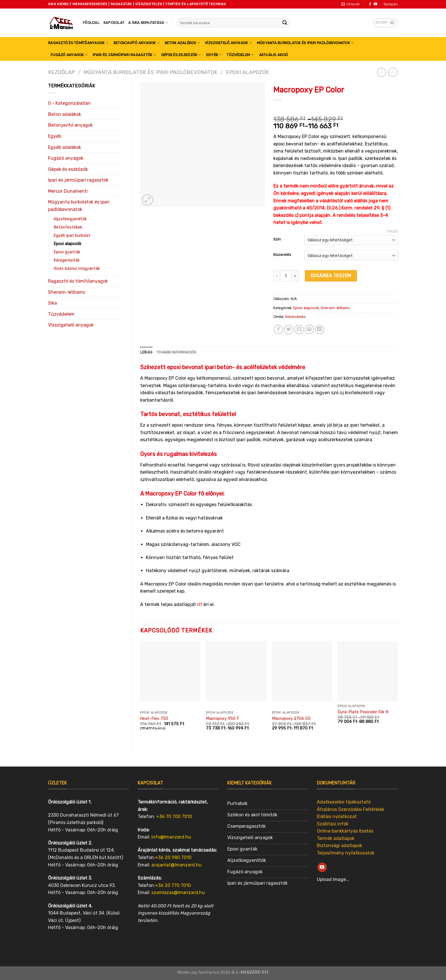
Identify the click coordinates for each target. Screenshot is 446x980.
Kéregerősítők (67, 260)
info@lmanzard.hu (171, 837)
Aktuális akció (274, 55)
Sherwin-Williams (67, 292)
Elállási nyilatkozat (337, 816)
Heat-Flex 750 (154, 719)
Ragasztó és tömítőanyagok (78, 43)
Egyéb (214, 55)
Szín (277, 239)
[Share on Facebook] (278, 329)
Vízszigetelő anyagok (228, 43)
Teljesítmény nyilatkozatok (346, 853)
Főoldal (91, 23)
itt (200, 604)
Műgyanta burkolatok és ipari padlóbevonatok (305, 43)
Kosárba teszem (331, 276)
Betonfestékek (68, 227)
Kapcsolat (114, 23)
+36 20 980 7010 (173, 857)
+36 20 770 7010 (173, 885)
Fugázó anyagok (69, 55)
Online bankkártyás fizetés (345, 831)
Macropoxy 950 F (223, 719)
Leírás (146, 352)
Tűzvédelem (240, 55)
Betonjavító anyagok (137, 43)
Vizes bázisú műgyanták (77, 269)
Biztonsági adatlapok (339, 846)
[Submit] (285, 23)
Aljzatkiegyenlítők (70, 219)
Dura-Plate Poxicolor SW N (363, 712)
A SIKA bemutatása (148, 23)
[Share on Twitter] (289, 329)
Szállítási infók (333, 824)
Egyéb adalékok (65, 147)
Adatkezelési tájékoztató (344, 802)
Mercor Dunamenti (68, 191)
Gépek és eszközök (181, 55)
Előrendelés (296, 317)
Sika (52, 303)
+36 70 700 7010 (174, 816)
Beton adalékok (182, 43)
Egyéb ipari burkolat (72, 236)
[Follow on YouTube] (375, 4)
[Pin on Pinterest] (309, 329)
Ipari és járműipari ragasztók (124, 55)
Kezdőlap (61, 72)
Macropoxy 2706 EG (291, 719)
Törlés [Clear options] (392, 232)
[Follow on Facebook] (370, 4)
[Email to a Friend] (299, 329)
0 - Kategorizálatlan (69, 103)
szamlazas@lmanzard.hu (178, 892)
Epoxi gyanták (67, 252)
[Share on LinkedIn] (320, 329)
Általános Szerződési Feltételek (351, 809)
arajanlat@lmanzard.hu (176, 865)
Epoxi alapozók (247, 72)
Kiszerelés (282, 255)
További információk (176, 352)
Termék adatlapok (336, 838)
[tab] (146, 352)
